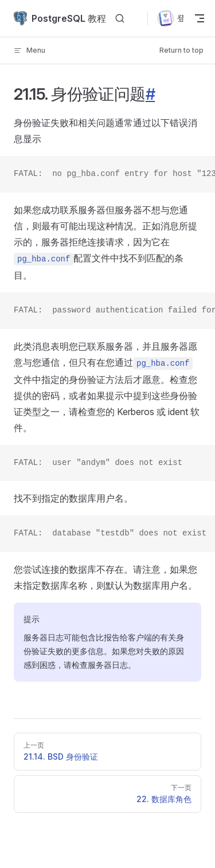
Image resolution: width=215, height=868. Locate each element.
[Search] (120, 19)
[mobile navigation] (199, 18)
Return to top (181, 50)
